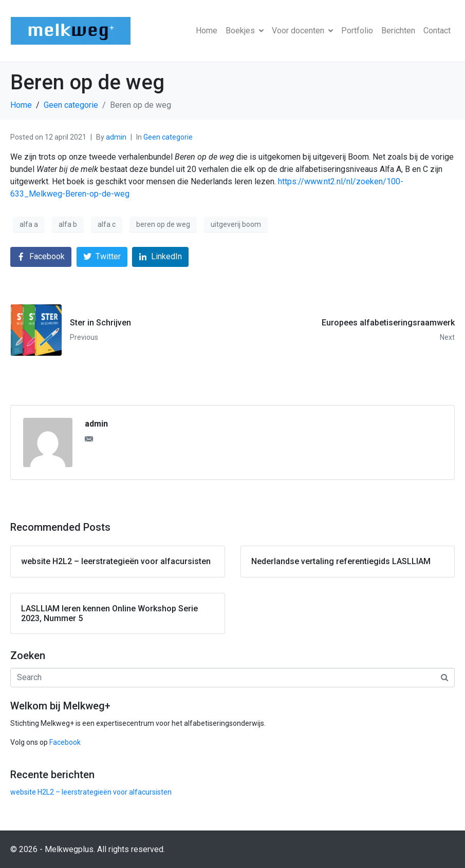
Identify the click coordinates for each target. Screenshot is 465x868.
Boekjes (245, 31)
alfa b (68, 224)
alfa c (107, 224)
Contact (437, 31)
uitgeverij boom (236, 224)
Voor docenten (302, 31)
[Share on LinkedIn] (160, 257)
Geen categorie (168, 137)
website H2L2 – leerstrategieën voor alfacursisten (91, 792)
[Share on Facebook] (41, 257)
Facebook (65, 742)
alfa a (29, 224)
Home (207, 31)
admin (116, 137)
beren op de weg (163, 224)
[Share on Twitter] (102, 257)
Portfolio (357, 31)
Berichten (398, 31)
